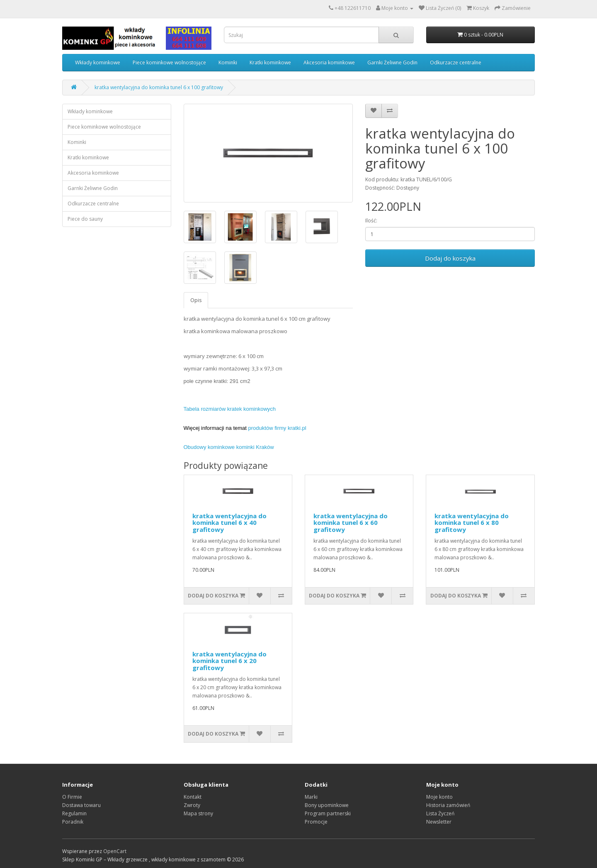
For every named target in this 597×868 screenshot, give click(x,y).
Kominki (228, 62)
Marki (311, 797)
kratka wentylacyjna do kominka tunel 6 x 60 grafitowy (351, 523)
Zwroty (192, 805)
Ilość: (371, 221)
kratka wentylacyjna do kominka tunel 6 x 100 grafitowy (159, 87)
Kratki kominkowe (270, 62)
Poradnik (73, 822)
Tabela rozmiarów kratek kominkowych (230, 409)
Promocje (316, 822)
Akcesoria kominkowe (329, 62)
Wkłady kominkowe (98, 62)
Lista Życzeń (440, 813)
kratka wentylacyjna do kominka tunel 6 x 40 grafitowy (229, 523)
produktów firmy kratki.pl (277, 428)
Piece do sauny (85, 219)
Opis (196, 300)
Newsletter (439, 822)
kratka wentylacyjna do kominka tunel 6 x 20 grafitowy (229, 661)
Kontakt (193, 797)
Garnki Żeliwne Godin (392, 62)
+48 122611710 (353, 8)
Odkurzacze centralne (456, 62)
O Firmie (72, 797)
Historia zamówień (448, 805)
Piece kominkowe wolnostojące (169, 62)
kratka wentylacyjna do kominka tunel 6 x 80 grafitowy (472, 523)
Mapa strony (198, 813)
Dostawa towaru (81, 805)
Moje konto (439, 797)
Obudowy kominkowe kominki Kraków (229, 447)
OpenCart (115, 851)
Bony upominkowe (327, 805)
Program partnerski (328, 813)
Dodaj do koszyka (450, 258)
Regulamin (74, 813)
